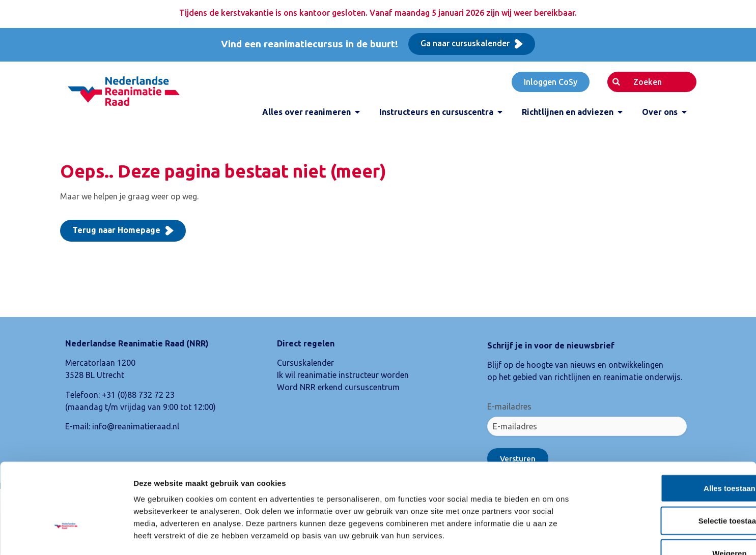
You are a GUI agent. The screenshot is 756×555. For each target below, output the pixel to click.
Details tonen (550, 535)
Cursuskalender (305, 363)
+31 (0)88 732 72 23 (138, 395)
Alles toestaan (671, 423)
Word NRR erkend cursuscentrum (338, 387)
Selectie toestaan (671, 456)
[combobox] (652, 82)
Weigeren (671, 488)
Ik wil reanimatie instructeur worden (343, 375)
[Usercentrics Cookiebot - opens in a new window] (66, 535)
